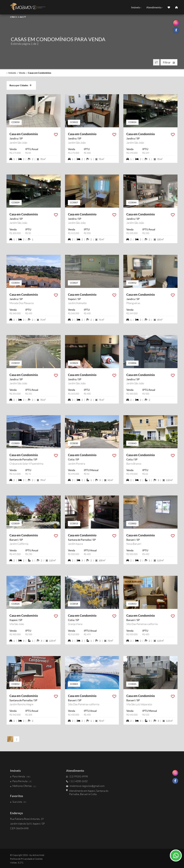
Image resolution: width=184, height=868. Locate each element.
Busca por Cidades (21, 85)
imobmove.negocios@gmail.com (85, 786)
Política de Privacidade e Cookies (26, 859)
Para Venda (20, 776)
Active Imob (38, 855)
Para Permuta (21, 781)
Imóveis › (136, 7)
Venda (22, 73)
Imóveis (12, 73)
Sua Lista (18, 802)
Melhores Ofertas (23, 786)
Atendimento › (154, 7)
